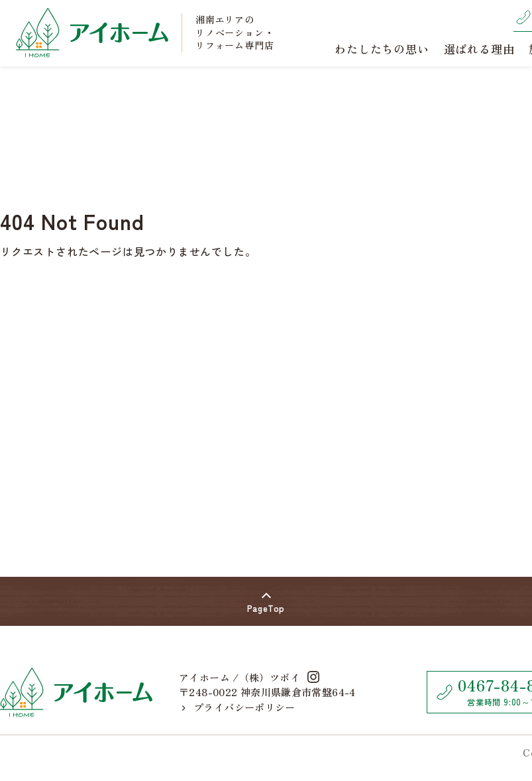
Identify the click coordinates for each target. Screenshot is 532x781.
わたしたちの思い (382, 49)
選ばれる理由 (479, 49)
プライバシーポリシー (239, 707)
